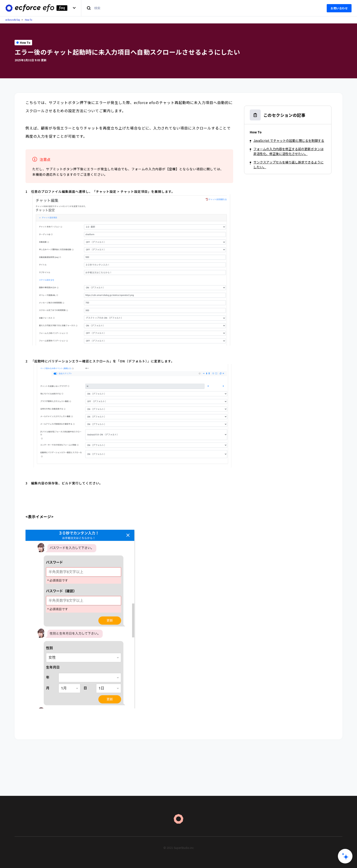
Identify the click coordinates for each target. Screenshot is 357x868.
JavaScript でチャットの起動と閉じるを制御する (289, 140)
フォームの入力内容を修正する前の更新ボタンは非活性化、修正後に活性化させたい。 (288, 151)
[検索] (201, 8)
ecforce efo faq (13, 20)
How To (28, 20)
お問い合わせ (339, 8)
